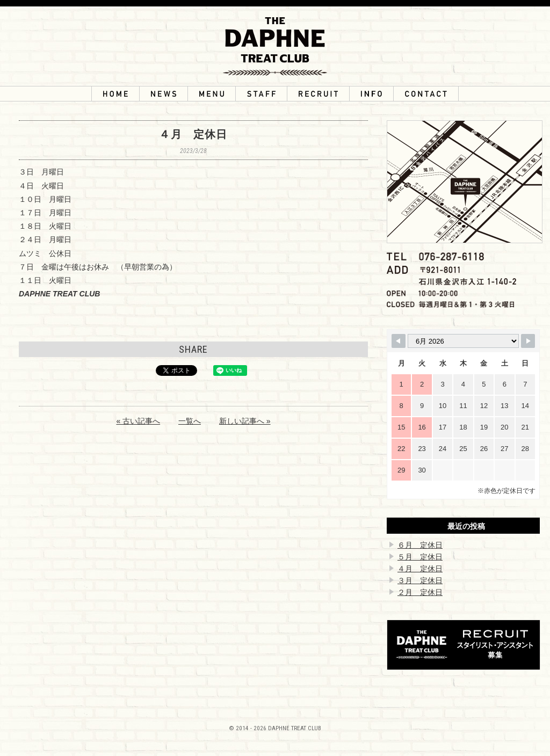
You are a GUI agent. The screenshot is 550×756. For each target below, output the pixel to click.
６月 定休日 (420, 545)
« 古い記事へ (138, 421)
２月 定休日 (420, 592)
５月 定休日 (420, 557)
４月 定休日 (420, 569)
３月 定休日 (420, 580)
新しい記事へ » (245, 421)
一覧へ (190, 421)
